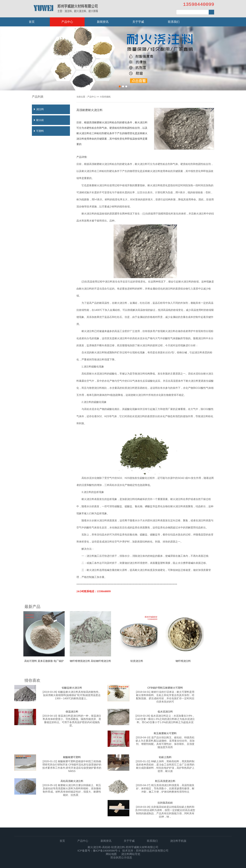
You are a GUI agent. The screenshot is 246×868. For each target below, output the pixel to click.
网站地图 (111, 854)
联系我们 (174, 22)
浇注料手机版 (178, 841)
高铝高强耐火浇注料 (72, 781)
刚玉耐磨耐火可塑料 (165, 733)
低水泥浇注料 (165, 712)
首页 (32, 22)
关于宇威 (138, 22)
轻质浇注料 (137, 661)
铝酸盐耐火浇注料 (72, 688)
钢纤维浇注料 (183, 661)
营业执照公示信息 (121, 857)
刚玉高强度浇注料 (165, 781)
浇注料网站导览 (131, 854)
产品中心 (67, 22)
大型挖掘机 (105, 97)
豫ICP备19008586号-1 (107, 851)
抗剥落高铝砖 (165, 803)
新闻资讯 (103, 22)
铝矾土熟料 (165, 757)
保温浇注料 (72, 712)
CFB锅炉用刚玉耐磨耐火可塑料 (165, 688)
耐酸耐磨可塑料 (72, 757)
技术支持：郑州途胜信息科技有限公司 (145, 851)
